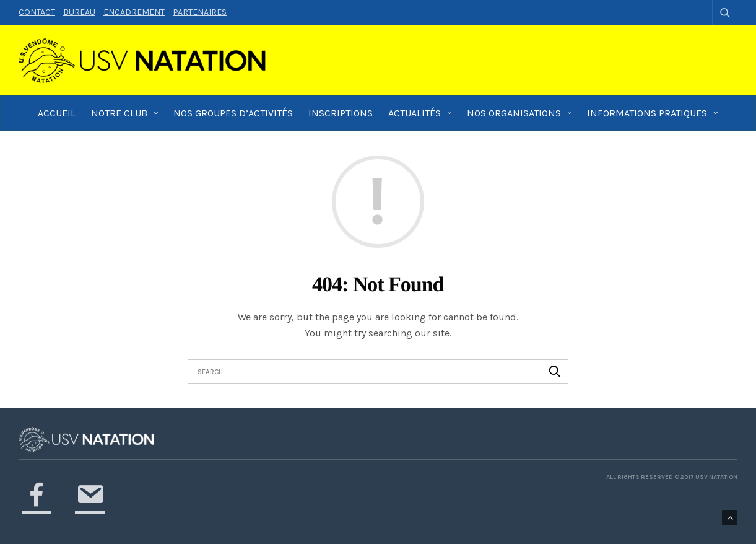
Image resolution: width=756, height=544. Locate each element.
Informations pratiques (647, 113)
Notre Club (119, 113)
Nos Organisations (514, 113)
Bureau (79, 12)
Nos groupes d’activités (233, 113)
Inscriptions (341, 113)
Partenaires (200, 12)
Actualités (415, 113)
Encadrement (134, 12)
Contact (37, 12)
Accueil (57, 113)
